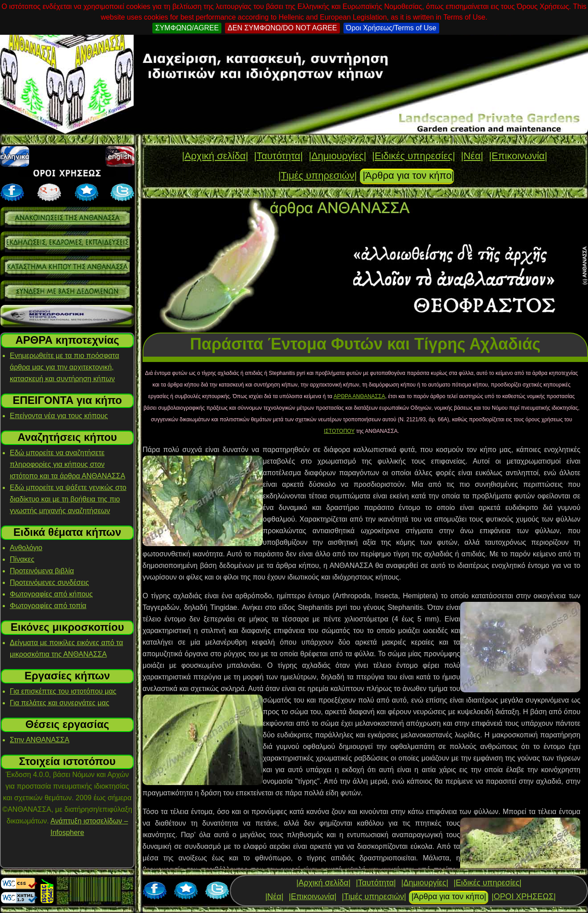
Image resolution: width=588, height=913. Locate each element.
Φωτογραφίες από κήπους (51, 594)
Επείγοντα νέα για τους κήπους (59, 416)
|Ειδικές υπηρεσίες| (413, 156)
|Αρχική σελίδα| (215, 156)
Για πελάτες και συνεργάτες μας (59, 703)
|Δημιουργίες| (337, 156)
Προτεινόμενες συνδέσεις (49, 582)
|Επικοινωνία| (518, 156)
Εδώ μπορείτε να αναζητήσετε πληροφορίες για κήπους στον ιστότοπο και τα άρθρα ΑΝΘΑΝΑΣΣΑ (67, 464)
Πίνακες (22, 559)
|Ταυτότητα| (278, 156)
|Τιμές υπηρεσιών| (318, 175)
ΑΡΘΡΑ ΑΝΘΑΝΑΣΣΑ (359, 396)
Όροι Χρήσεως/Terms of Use (391, 28)
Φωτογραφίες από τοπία (48, 606)
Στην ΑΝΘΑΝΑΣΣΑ (40, 740)
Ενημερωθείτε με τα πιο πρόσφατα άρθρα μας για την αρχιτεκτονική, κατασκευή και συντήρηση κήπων (64, 367)
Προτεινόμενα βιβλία (42, 571)
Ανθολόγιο (26, 548)
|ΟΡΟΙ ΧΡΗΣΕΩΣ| (523, 897)
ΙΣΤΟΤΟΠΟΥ (339, 431)
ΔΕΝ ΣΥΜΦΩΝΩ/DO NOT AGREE (282, 28)
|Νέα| (472, 156)
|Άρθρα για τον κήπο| (408, 175)
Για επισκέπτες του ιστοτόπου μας (63, 691)
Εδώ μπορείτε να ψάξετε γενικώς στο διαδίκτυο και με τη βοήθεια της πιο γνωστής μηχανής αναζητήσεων (68, 499)
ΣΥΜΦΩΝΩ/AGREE (187, 28)
